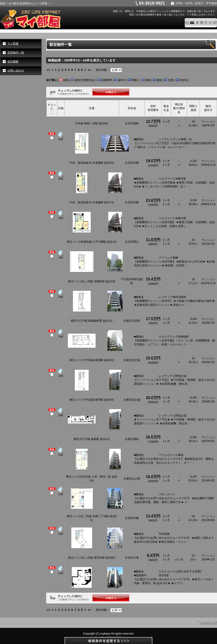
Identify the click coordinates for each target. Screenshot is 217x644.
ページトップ (209, 623)
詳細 (61, 139)
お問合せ (201, 23)
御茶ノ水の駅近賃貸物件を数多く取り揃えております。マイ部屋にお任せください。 (173, 15)
